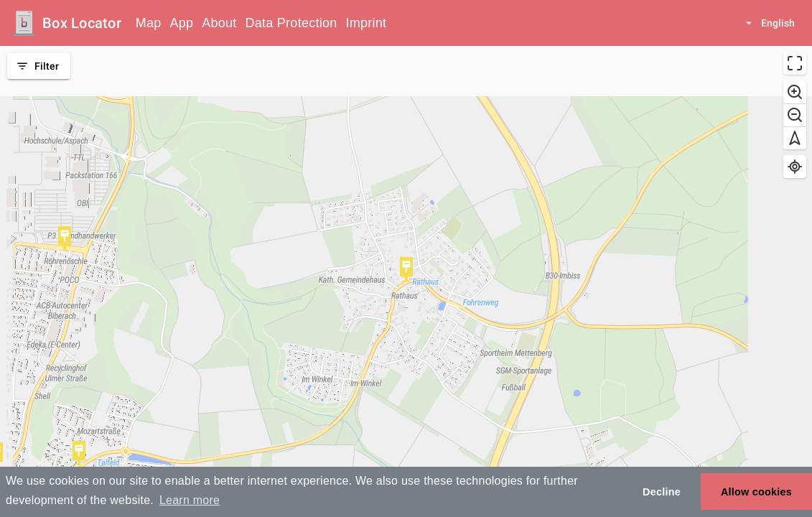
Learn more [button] (190, 500)
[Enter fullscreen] (795, 63)
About (219, 23)
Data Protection (291, 23)
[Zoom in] (795, 92)
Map (149, 23)
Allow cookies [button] (756, 492)
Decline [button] (662, 492)
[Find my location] (795, 167)
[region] (406, 281)
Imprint (366, 23)
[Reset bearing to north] (795, 138)
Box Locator (82, 23)
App (182, 23)
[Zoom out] (795, 115)
